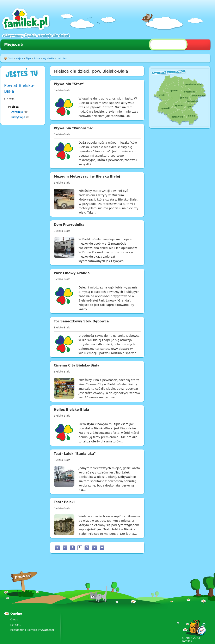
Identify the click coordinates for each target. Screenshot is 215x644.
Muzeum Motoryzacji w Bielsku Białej (87, 177)
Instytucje (18, 117)
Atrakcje (17, 112)
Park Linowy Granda (72, 273)
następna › (94, 548)
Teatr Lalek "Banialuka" (75, 454)
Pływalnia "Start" (69, 84)
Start (11, 58)
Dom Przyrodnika (69, 225)
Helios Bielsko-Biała (71, 410)
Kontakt (15, 625)
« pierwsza (57, 548)
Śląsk (29, 58)
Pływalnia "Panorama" (74, 128)
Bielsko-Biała (62, 90)
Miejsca (12, 44)
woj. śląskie (48, 58)
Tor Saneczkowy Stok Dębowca (81, 321)
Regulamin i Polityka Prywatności (32, 630)
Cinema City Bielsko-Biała (77, 365)
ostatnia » (102, 548)
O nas (14, 619)
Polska (37, 58)
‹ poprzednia (65, 548)
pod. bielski (62, 58)
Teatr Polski (64, 502)
